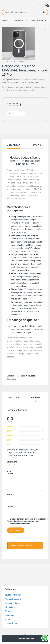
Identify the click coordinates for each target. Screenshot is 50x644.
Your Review (10, 472)
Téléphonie (18, 20)
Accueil (5, 20)
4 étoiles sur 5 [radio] (15, 465)
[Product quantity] (16, 114)
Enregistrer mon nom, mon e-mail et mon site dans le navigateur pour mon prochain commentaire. (28, 521)
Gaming (8, 611)
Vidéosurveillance (12, 603)
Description (13, 145)
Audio (7, 619)
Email (10, 507)
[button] (46, 30)
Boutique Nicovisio (13, 595)
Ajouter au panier (26, 638)
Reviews (36, 145)
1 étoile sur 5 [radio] (8, 465)
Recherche (44, 12)
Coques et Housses (38, 20)
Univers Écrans (11, 623)
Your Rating (12, 462)
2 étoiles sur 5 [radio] (10, 465)
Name (10, 494)
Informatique (10, 607)
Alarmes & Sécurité (13, 599)
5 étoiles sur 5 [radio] (18, 465)
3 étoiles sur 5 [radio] (13, 465)
